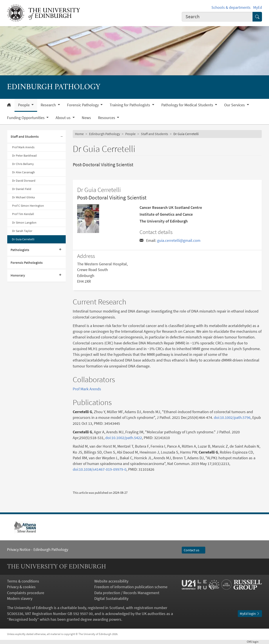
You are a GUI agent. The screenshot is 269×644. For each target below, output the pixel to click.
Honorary (18, 275)
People (130, 134)
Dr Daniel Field (22, 189)
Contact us (194, 550)
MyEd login (250, 614)
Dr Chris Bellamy (23, 164)
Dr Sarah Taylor (22, 231)
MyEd (258, 7)
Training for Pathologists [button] (130, 105)
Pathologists (20, 250)
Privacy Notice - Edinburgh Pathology (38, 550)
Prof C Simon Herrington (28, 206)
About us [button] (64, 118)
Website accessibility (111, 581)
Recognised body (23, 619)
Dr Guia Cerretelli (23, 239)
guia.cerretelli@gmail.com (179, 241)
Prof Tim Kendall (23, 214)
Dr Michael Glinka (23, 197)
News (86, 118)
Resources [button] (107, 118)
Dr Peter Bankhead (24, 156)
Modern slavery (20, 599)
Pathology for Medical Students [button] (188, 105)
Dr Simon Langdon (24, 223)
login (254, 642)
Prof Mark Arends (23, 147)
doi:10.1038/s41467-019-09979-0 (100, 469)
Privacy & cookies (21, 587)
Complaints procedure (26, 593)
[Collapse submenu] (62, 137)
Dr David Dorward (24, 181)
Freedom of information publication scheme (131, 587)
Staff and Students (25, 137)
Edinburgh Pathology (105, 134)
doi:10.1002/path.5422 (124, 438)
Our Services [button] (235, 105)
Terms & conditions (23, 581)
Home (79, 134)
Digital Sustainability (111, 599)
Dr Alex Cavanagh (24, 172)
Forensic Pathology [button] (83, 105)
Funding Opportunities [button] (26, 118)
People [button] (24, 105)
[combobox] (217, 17)
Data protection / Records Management (127, 593)
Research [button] (49, 105)
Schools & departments (231, 7)
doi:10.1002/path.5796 (232, 418)
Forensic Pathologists (27, 263)
